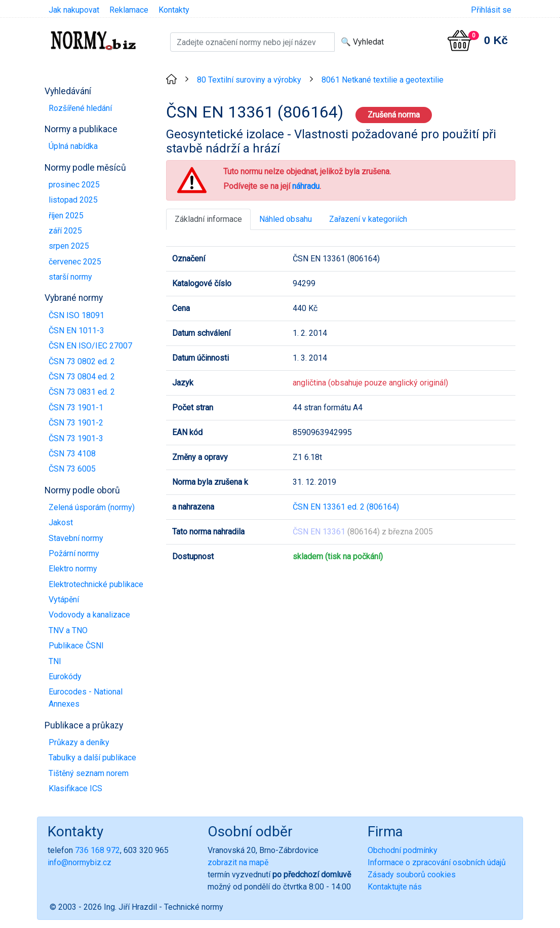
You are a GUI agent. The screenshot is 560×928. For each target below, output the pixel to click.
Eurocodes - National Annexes (86, 698)
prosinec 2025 (74, 185)
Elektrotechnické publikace (96, 584)
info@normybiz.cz (79, 862)
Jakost (61, 523)
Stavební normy (76, 538)
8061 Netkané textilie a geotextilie (383, 80)
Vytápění (64, 600)
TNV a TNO (68, 630)
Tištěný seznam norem (89, 773)
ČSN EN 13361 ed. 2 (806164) (346, 507)
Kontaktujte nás (395, 887)
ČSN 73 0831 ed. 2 (82, 392)
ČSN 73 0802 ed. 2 (82, 361)
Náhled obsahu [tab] (286, 219)
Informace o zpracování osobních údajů (437, 862)
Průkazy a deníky (79, 742)
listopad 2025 (73, 200)
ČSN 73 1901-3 (76, 438)
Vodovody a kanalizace (89, 615)
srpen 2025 (69, 246)
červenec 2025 (75, 262)
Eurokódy (65, 676)
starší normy (70, 277)
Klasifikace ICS (75, 788)
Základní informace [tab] (208, 219)
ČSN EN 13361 (319, 532)
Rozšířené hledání (80, 108)
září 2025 (65, 231)
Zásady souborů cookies (412, 875)
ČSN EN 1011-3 (76, 331)
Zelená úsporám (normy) (92, 507)
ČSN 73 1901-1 (76, 408)
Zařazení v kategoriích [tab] (368, 219)
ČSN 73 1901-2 (76, 423)
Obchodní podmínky (403, 850)
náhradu (306, 186)
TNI (55, 661)
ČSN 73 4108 (72, 454)
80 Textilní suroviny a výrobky (249, 80)
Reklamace (129, 10)
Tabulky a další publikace (92, 758)
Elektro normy (73, 569)
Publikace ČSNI (76, 646)
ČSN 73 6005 (72, 469)
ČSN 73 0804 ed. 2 (82, 377)
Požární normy (74, 553)
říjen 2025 (66, 216)
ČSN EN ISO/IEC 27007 (90, 346)
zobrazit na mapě (238, 862)
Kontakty (174, 10)
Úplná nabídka (73, 146)
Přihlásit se (491, 10)
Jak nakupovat (74, 10)
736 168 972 (97, 850)
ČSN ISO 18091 (76, 315)
